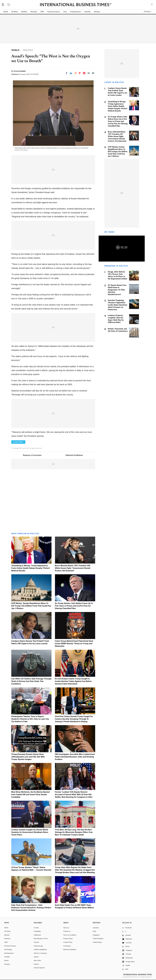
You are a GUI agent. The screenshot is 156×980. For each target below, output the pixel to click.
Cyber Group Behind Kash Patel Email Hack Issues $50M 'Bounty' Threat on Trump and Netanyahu (74, 644)
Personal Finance (54, 12)
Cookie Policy (68, 942)
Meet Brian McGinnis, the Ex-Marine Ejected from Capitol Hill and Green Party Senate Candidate (30, 795)
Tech (65, 12)
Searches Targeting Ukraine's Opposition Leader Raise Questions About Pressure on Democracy (118, 305)
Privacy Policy (68, 939)
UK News (15, 12)
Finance (36, 942)
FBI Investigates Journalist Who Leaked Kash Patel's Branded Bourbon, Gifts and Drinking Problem (75, 757)
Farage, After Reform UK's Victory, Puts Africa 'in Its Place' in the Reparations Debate (118, 275)
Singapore (96, 935)
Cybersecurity (38, 946)
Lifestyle (87, 12)
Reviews (97, 12)
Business (34, 12)
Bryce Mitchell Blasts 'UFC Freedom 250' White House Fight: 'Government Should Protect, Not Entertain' (73, 568)
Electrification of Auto (41, 939)
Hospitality (37, 931)
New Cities (37, 960)
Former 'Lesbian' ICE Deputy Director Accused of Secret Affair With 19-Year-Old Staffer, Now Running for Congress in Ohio (74, 795)
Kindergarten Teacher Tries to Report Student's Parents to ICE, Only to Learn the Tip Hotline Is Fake (30, 719)
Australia (96, 928)
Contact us (67, 931)
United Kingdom (98, 939)
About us (66, 928)
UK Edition (147, 12)
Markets (24, 12)
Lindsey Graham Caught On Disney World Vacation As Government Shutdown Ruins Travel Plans (30, 832)
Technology (8, 949)
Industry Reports (39, 968)
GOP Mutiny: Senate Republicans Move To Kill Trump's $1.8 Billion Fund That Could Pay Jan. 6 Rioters (31, 606)
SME (42, 12)
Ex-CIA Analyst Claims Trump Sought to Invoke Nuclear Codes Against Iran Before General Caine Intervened (73, 681)
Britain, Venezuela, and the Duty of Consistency (118, 330)
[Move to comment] (93, 73)
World (6, 12)
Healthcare (37, 935)
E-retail (36, 928)
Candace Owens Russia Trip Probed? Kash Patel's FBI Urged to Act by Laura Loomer (118, 92)
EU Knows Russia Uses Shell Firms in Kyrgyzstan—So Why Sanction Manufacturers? (117, 290)
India (94, 931)
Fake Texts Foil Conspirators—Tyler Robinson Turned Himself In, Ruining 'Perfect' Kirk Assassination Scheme (31, 908)
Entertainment (76, 12)
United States (97, 942)
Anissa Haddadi (20, 71)
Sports (6, 960)
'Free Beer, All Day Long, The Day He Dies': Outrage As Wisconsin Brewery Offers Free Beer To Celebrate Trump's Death (74, 832)
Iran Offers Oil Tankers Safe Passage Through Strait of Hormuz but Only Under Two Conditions (31, 681)
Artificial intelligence (40, 949)
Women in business (40, 953)
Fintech (36, 964)
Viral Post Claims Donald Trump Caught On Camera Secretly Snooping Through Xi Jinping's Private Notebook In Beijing (74, 719)
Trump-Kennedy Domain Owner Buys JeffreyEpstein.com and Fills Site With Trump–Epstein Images (28, 757)
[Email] (89, 73)
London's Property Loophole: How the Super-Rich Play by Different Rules (116, 319)
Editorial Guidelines (74, 455)
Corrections (67, 946)
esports (36, 957)
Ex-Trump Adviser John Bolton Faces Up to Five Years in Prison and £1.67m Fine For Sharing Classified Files (74, 606)
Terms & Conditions (70, 935)
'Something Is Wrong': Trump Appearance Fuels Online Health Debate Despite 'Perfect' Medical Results (31, 568)
